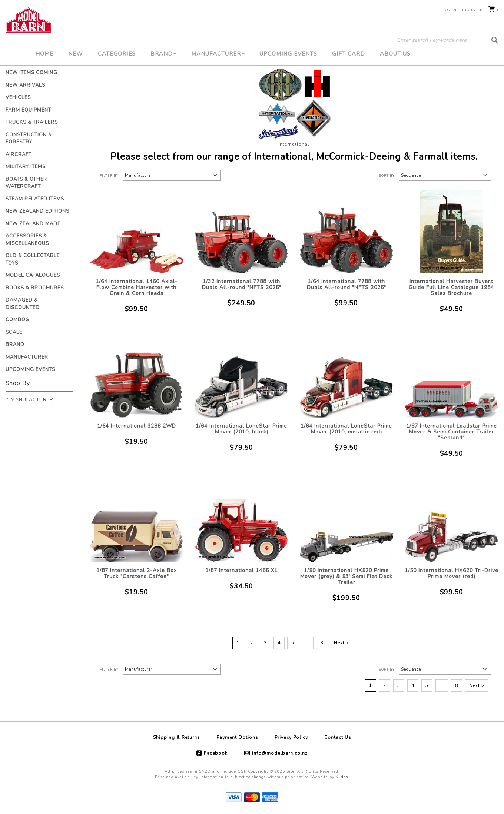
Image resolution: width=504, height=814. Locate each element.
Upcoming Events (288, 54)
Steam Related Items (35, 199)
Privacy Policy (291, 737)
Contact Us (338, 737)
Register (472, 10)
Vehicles (18, 97)
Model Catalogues (33, 275)
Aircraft (19, 155)
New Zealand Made (33, 224)
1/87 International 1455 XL (241, 570)
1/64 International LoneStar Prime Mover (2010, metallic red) (346, 429)
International (294, 144)
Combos (17, 320)
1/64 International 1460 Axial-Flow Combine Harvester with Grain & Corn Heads (137, 287)
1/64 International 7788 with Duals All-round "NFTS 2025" (346, 284)
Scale (14, 332)
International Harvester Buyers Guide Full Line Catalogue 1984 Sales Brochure (451, 287)
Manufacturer (218, 54)
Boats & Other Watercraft (26, 183)
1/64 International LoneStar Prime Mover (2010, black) (241, 429)
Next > (341, 643)
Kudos (342, 777)
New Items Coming (31, 73)
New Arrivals (25, 85)
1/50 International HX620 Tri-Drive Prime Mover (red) (452, 573)
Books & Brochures (35, 288)
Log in (449, 10)
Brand (163, 54)
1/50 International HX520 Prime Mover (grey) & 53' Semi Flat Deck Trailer (346, 576)
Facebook (216, 753)
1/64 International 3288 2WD (137, 426)
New (76, 54)
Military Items (26, 167)
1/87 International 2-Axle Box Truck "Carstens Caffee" (137, 573)
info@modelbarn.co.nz (280, 753)
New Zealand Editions (37, 211)
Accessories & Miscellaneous (27, 240)
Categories (117, 54)
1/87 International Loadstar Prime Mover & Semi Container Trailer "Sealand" (452, 432)
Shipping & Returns (177, 737)
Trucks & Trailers (32, 122)
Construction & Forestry (29, 139)
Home (44, 54)
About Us (395, 54)
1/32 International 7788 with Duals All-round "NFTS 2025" (242, 284)
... (307, 643)
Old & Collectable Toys (33, 259)
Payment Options (237, 737)
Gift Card (349, 54)
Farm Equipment (28, 110)
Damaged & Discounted (23, 304)
